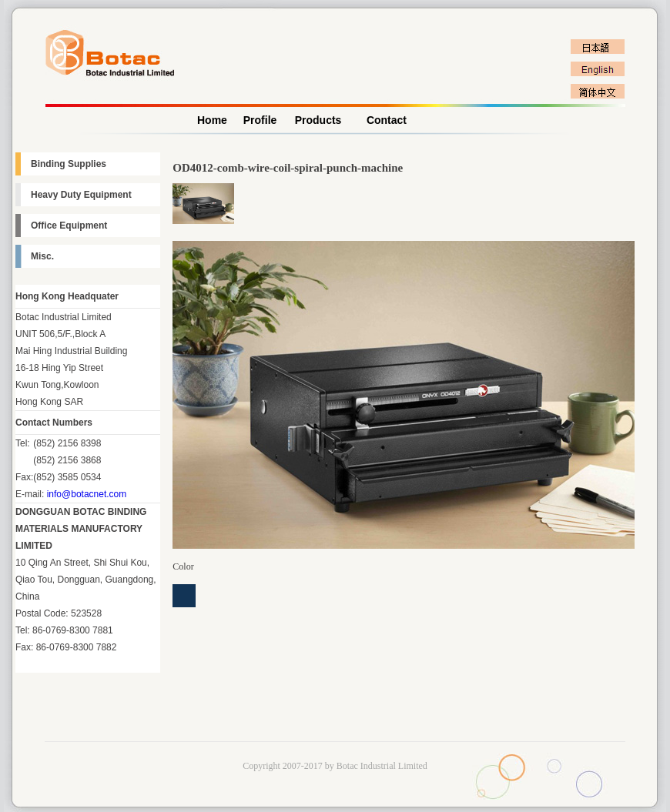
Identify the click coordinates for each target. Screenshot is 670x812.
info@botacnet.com (87, 494)
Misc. (42, 256)
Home (212, 120)
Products (318, 120)
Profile (260, 120)
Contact (387, 120)
